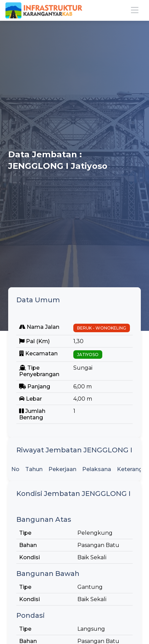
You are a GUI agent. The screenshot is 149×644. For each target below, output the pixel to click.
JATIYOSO (88, 355)
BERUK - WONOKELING (102, 328)
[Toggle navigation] (135, 10)
